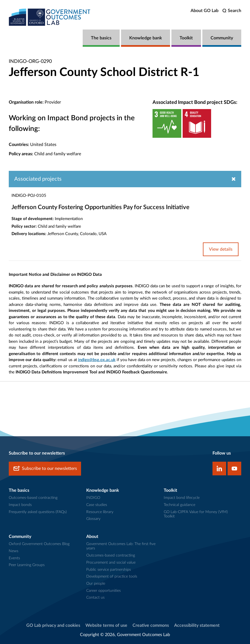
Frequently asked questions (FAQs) (38, 512)
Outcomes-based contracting (33, 498)
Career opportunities (104, 591)
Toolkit (186, 38)
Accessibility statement (197, 625)
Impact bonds (20, 505)
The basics (101, 38)
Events (14, 558)
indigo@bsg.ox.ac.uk (97, 360)
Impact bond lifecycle (182, 498)
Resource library (100, 512)
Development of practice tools (112, 576)
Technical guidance (179, 505)
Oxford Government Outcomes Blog (39, 544)
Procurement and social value (111, 563)
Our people (96, 584)
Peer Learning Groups (27, 565)
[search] (232, 11)
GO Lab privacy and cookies (53, 625)
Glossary (93, 519)
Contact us (95, 598)
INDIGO (93, 498)
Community (222, 38)
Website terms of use (106, 625)
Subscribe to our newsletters (45, 469)
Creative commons (151, 625)
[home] (50, 17)
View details (221, 249)
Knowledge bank (146, 38)
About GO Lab (205, 11)
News (14, 551)
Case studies (97, 505)
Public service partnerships (109, 570)
